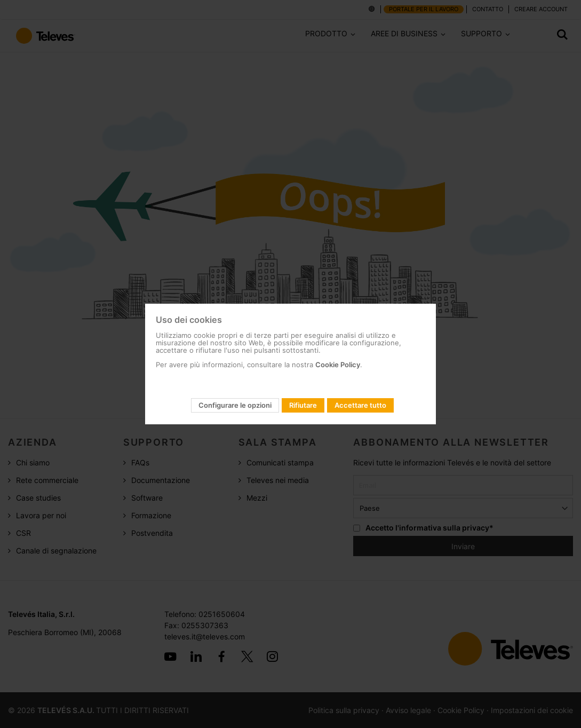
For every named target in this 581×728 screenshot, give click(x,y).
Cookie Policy (338, 365)
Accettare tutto (360, 405)
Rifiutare (303, 405)
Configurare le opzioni (235, 405)
